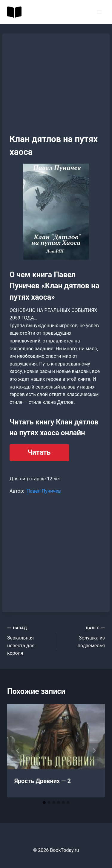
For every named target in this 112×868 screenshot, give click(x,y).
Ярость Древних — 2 (43, 781)
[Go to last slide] (18, 751)
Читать (39, 452)
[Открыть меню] (99, 12)
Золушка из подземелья (83, 636)
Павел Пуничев (44, 491)
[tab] (44, 802)
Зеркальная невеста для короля (29, 640)
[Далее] (94, 751)
